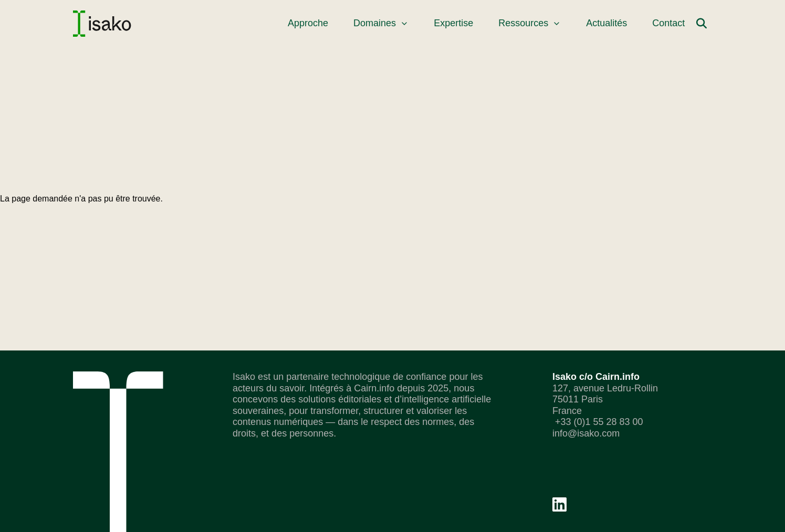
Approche (308, 23)
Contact (668, 23)
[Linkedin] (559, 504)
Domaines (381, 23)
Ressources (530, 23)
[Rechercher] (702, 24)
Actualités (606, 23)
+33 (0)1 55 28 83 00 (598, 422)
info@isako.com (586, 433)
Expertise (453, 23)
